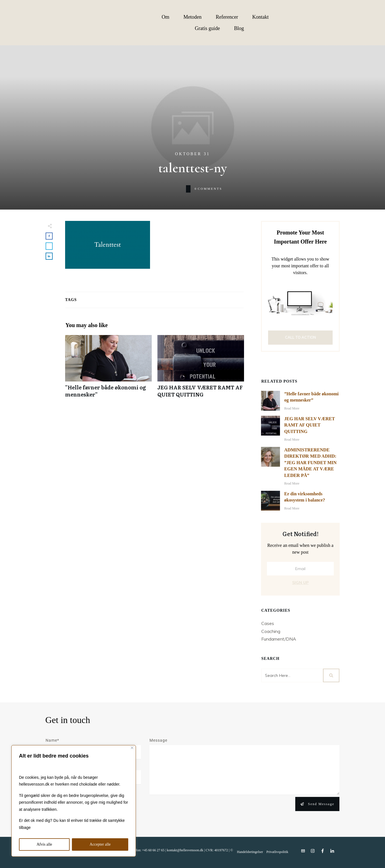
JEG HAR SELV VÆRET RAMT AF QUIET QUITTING (201, 369)
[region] (74, 801)
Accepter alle (100, 844)
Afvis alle (44, 844)
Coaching (271, 631)
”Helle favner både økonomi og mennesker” (108, 369)
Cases (268, 623)
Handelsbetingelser (250, 852)
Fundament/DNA (279, 639)
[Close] (132, 748)
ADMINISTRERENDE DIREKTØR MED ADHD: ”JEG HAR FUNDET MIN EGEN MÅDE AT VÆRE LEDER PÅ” (310, 463)
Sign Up (300, 583)
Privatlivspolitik (277, 852)
